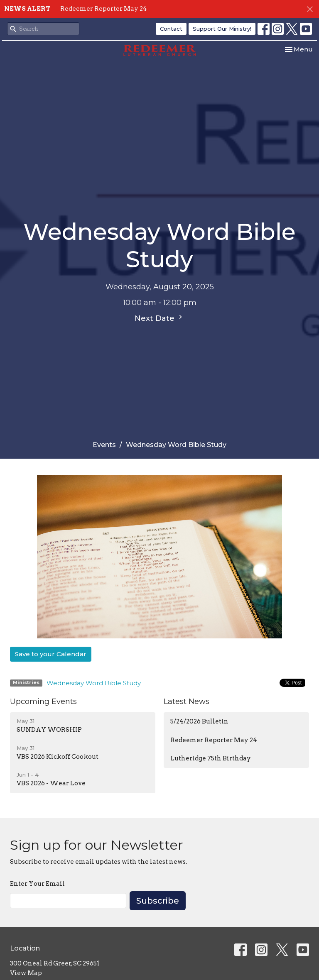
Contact (171, 29)
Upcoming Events (43, 701)
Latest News (186, 701)
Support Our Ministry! (222, 29)
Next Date (159, 318)
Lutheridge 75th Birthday (211, 758)
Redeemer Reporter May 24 (104, 9)
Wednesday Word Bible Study (94, 683)
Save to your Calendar (51, 654)
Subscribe (158, 901)
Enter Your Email (37, 884)
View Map (26, 973)
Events (104, 445)
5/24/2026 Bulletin (199, 721)
